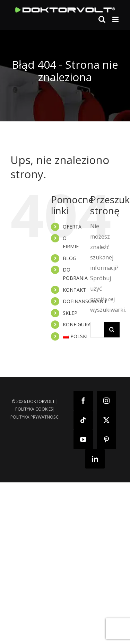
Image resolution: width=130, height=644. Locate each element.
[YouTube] (83, 439)
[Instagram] (106, 401)
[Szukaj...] (97, 330)
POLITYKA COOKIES (34, 409)
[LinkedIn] (95, 459)
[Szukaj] (112, 330)
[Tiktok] (83, 420)
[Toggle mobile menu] (116, 19)
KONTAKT (74, 290)
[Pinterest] (106, 439)
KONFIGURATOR (82, 324)
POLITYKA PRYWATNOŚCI (35, 417)
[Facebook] (83, 401)
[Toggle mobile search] (102, 19)
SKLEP (70, 313)
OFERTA (72, 227)
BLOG (70, 258)
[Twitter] (106, 420)
